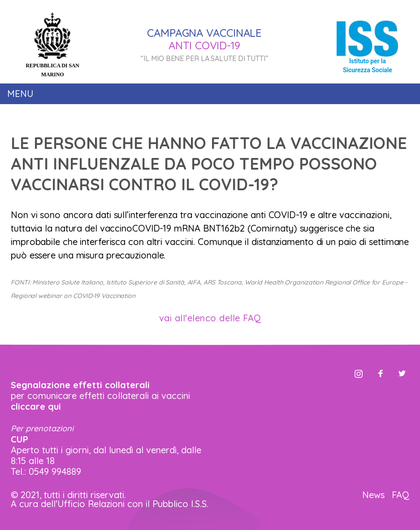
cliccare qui (36, 406)
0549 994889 (55, 471)
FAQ (401, 495)
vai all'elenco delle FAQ (210, 318)
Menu (20, 94)
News (373, 495)
